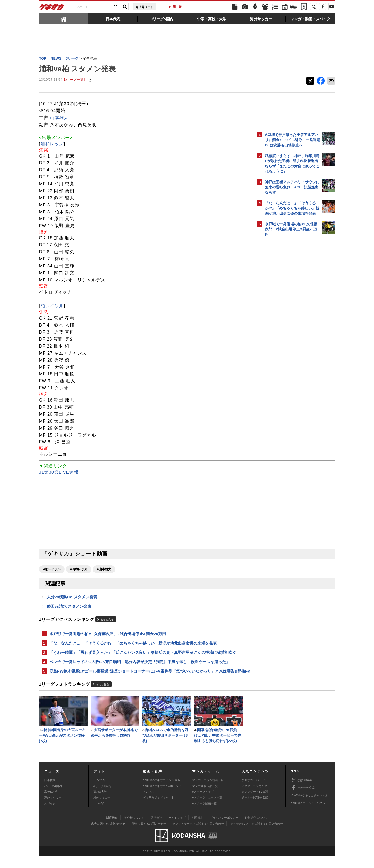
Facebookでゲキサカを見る (287, 329)
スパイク (50, 816)
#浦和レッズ (79, 570)
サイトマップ (177, 830)
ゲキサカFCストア (253, 792)
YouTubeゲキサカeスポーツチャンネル (162, 801)
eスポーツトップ (203, 804)
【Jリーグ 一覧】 (74, 80)
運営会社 (156, 830)
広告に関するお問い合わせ (108, 836)
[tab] (64, 19)
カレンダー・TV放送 (255, 804)
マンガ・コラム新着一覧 (208, 792)
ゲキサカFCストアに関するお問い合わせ (257, 836)
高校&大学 (51, 804)
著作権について (134, 830)
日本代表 (50, 792)
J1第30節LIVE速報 (59, 473)
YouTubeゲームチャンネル (308, 815)
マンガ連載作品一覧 (205, 798)
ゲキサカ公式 (303, 800)
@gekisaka (301, 793)
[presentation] (64, 19)
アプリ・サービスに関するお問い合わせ (198, 836)
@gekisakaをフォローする (286, 318)
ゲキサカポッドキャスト (159, 810)
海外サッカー (53, 810)
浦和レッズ (52, 144)
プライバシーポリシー (224, 830)
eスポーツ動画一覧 (204, 816)
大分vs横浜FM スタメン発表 (72, 598)
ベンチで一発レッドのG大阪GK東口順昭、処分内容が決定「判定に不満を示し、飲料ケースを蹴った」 (140, 666)
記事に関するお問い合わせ (149, 836)
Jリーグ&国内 (53, 798)
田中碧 (177, 7)
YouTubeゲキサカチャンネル (161, 792)
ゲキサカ (52, 8)
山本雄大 (59, 118)
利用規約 (198, 830)
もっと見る (107, 622)
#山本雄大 (104, 570)
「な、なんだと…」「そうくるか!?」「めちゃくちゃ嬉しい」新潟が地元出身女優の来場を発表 (133, 646)
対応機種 (112, 830)
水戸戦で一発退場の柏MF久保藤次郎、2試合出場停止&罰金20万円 (108, 636)
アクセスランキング (254, 798)
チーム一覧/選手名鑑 (255, 810)
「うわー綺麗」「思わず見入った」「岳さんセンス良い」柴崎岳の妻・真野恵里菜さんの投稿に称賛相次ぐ (143, 656)
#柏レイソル (52, 570)
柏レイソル (52, 306)
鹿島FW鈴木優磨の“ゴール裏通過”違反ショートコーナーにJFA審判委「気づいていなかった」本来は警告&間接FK (145, 679)
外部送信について (256, 830)
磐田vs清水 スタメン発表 (69, 608)
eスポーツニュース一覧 (207, 810)
